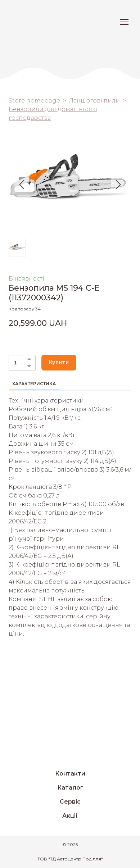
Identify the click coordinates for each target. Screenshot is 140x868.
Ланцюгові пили (94, 101)
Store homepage (34, 101)
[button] (29, 359)
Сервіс (70, 802)
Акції (70, 816)
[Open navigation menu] (124, 22)
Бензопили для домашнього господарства (53, 113)
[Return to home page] (34, 22)
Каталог (70, 788)
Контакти (70, 774)
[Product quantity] (20, 363)
